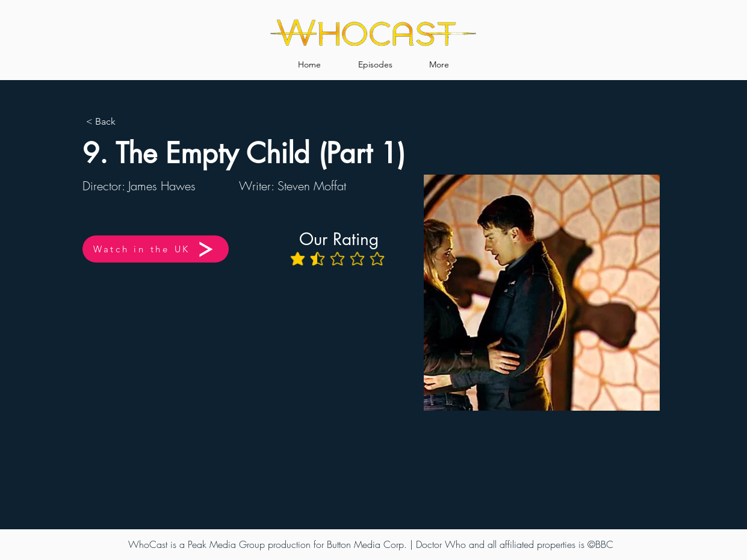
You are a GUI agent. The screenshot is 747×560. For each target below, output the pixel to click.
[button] (375, 59)
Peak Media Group (226, 544)
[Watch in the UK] (156, 249)
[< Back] (126, 122)
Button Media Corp (365, 544)
